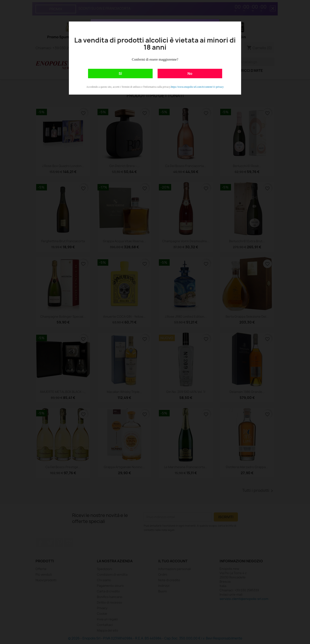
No (190, 74)
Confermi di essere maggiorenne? (155, 59)
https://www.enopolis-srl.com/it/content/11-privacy (197, 87)
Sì (120, 74)
